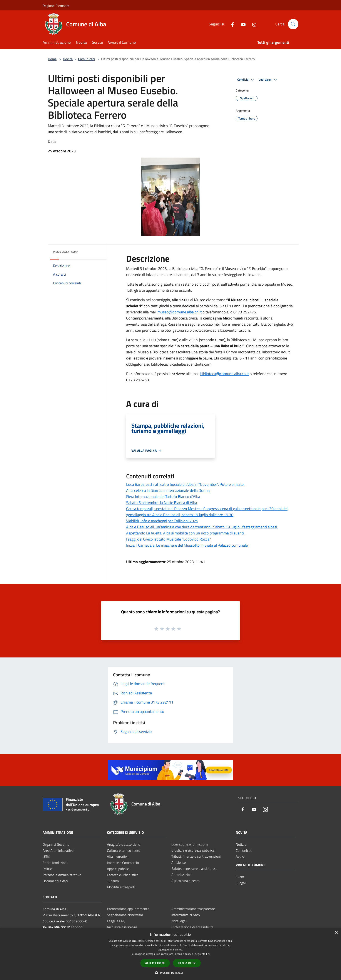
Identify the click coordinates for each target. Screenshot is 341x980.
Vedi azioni (268, 80)
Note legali (179, 921)
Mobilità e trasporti (121, 887)
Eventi (241, 877)
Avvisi (240, 857)
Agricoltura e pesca (186, 881)
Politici (48, 869)
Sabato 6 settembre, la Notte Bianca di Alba (162, 503)
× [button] (336, 933)
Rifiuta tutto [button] (187, 963)
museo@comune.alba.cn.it (180, 312)
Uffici (46, 857)
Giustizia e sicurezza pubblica (193, 850)
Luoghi (241, 883)
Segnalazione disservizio (125, 915)
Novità (68, 59)
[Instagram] (252, 24)
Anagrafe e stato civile (124, 844)
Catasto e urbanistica (123, 875)
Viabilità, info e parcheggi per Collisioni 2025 (162, 521)
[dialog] (170, 954)
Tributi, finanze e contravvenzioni (196, 856)
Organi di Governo (56, 844)
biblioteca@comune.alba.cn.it (225, 374)
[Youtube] (242, 24)
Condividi (246, 80)
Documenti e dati (55, 881)
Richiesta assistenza (122, 927)
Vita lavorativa (118, 857)
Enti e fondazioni (55, 863)
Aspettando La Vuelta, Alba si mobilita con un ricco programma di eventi (185, 533)
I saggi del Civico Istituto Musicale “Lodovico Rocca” (169, 539)
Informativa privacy (186, 915)
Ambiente (179, 862)
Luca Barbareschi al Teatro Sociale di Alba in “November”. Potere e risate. (185, 484)
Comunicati (86, 59)
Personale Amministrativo (62, 875)
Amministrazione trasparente (193, 909)
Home (52, 59)
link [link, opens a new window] (208, 954)
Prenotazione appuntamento (128, 909)
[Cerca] (293, 24)
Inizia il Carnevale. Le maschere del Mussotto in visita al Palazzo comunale (187, 545)
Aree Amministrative (58, 850)
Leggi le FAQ (116, 921)
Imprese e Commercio (123, 863)
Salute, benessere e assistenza (194, 869)
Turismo (113, 881)
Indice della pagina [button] (66, 252)
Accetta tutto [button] (155, 963)
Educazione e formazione (190, 844)
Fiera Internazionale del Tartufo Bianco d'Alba (163, 497)
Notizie (241, 844)
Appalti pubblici (118, 869)
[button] (170, 973)
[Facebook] (231, 24)
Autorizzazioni (182, 875)
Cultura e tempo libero (124, 850)
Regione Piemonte (56, 6)
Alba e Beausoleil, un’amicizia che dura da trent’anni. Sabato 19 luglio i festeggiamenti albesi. (202, 527)
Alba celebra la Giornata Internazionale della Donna (168, 490)
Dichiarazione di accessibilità (192, 927)
